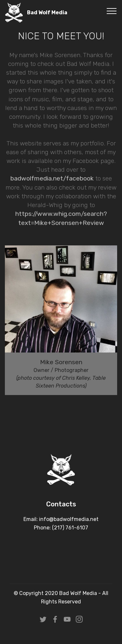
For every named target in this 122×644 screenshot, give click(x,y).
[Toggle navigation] (112, 11)
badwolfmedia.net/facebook (52, 178)
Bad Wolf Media (47, 12)
